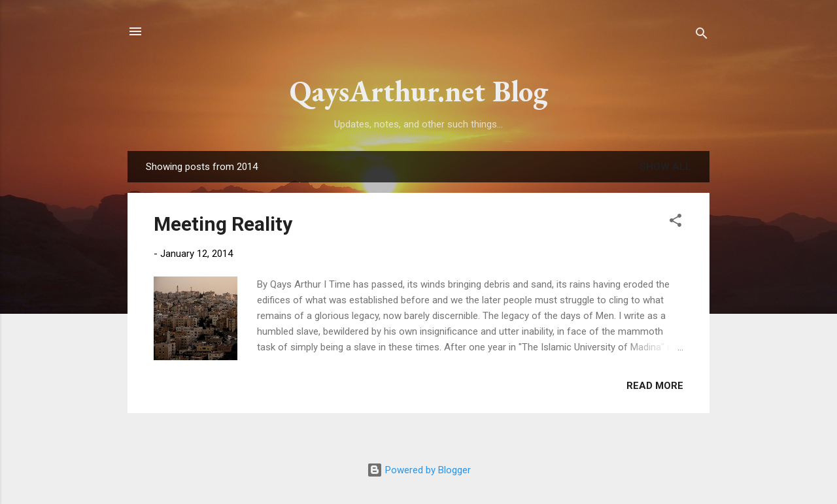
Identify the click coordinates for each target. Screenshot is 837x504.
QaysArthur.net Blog (419, 91)
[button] (675, 223)
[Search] (702, 36)
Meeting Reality (223, 224)
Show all (665, 167)
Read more (655, 386)
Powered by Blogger (419, 470)
